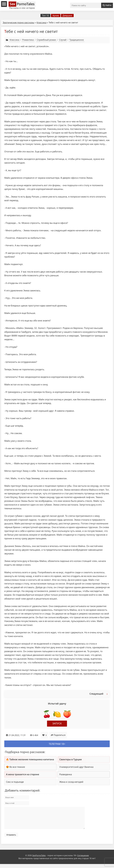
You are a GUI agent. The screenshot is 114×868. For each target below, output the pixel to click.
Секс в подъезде (15, 782)
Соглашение (83, 859)
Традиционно (77, 40)
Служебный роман (46, 40)
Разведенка (66, 774)
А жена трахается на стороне (23, 774)
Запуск (57, 724)
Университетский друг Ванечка (76, 767)
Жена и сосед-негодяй (71, 782)
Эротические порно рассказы (18, 22)
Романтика (28, 40)
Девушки (67, 15)
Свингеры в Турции (71, 759)
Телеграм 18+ (57, 744)
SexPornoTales (39, 859)
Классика (41, 22)
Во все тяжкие (17, 767)
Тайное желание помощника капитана (32, 759)
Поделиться (58, 735)
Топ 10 (45, 15)
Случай (63, 40)
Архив (56, 15)
